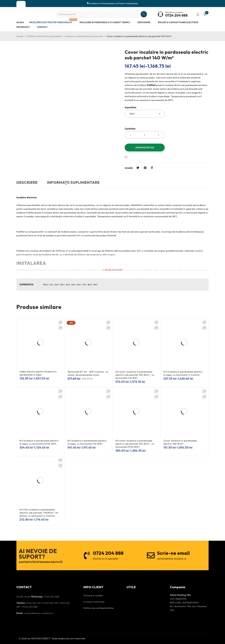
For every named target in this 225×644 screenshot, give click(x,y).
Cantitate (130, 129)
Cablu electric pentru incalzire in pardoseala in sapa (38, 373)
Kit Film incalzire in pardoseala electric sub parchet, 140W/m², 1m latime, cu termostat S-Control (39, 513)
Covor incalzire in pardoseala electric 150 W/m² (180, 442)
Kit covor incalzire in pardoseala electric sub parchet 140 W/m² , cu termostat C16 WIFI (135, 375)
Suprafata (130, 108)
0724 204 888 (177, 15)
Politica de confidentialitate (98, 608)
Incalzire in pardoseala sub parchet (84, 36)
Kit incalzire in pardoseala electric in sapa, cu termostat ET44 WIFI (39, 442)
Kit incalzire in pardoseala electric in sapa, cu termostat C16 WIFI (87, 442)
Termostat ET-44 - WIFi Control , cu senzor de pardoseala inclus (88, 373)
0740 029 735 (50, 603)
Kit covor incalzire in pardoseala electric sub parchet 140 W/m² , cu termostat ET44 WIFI (135, 444)
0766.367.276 (33, 603)
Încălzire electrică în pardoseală (44, 36)
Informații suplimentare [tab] (73, 182)
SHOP (21, 5)
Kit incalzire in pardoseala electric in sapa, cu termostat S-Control (183, 373)
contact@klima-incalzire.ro (39, 613)
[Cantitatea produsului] (145, 135)
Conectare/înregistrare (198, 14)
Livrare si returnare (94, 602)
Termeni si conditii (93, 595)
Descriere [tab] (27, 182)
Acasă (20, 36)
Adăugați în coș (145, 148)
